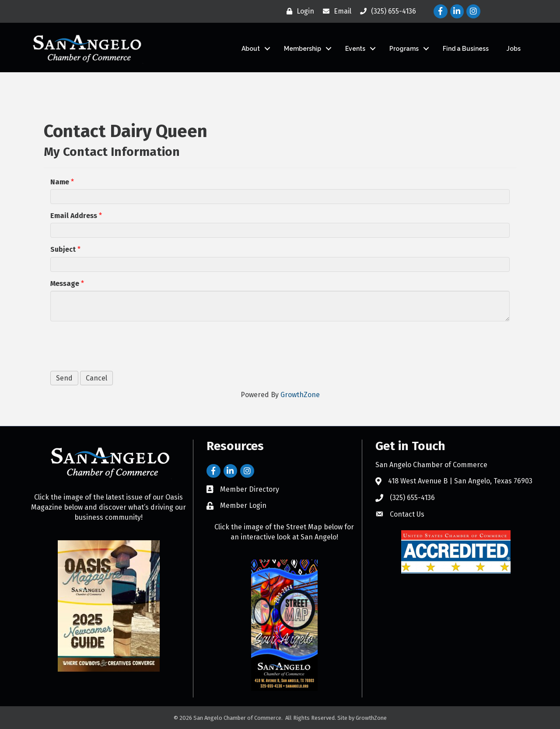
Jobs (514, 49)
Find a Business (466, 49)
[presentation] (117, 345)
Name (60, 182)
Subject (63, 249)
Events (355, 49)
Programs (404, 49)
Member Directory (250, 489)
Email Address (74, 216)
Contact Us (407, 514)
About (251, 49)
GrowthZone (300, 395)
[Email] (335, 11)
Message (65, 283)
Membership (303, 49)
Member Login (243, 505)
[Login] (298, 11)
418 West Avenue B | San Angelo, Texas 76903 (460, 481)
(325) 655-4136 (412, 498)
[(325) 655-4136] (386, 11)
